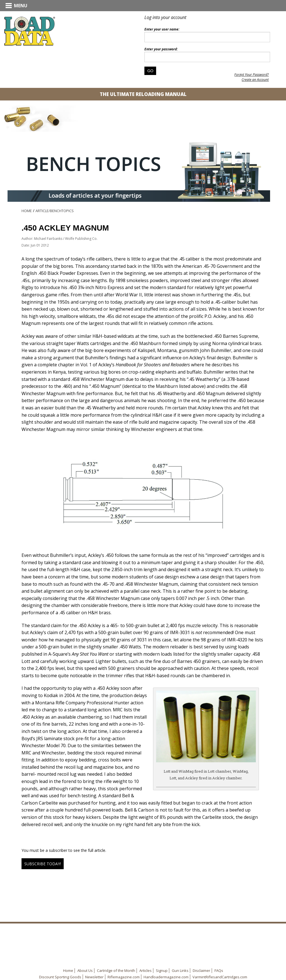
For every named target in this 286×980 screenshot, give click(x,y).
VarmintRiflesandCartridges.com (220, 977)
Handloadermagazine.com (166, 977)
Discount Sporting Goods (60, 977)
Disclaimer (202, 970)
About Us (85, 970)
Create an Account (255, 80)
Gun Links (180, 970)
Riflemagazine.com (124, 977)
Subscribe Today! (43, 864)
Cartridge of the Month (116, 970)
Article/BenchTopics (55, 211)
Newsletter (94, 977)
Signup (162, 970)
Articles (146, 970)
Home (27, 211)
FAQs (219, 970)
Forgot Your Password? (252, 75)
